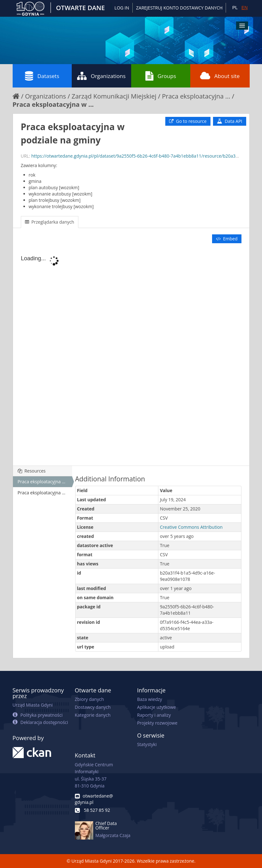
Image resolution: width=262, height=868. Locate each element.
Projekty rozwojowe (157, 723)
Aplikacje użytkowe (157, 707)
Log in (122, 8)
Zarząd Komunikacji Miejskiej (114, 96)
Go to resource (188, 121)
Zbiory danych (89, 699)
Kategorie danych (93, 715)
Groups (161, 76)
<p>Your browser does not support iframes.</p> (131, 355)
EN (244, 8)
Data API (229, 121)
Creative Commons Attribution (191, 527)
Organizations (101, 76)
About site (220, 76)
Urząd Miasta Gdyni (33, 705)
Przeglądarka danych (50, 222)
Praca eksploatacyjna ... (196, 96)
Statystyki (147, 744)
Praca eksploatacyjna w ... (53, 104)
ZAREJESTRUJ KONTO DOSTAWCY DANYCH (180, 8)
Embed (227, 239)
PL (235, 8)
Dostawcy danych (93, 707)
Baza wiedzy (150, 699)
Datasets (42, 76)
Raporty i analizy (154, 715)
